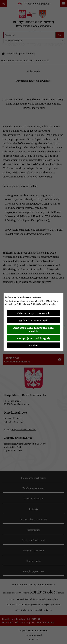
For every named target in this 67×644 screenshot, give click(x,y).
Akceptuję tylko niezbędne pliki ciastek (33, 329)
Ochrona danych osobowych (33, 313)
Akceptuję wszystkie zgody (34, 338)
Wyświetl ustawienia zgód (34, 320)
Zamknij (34, 345)
